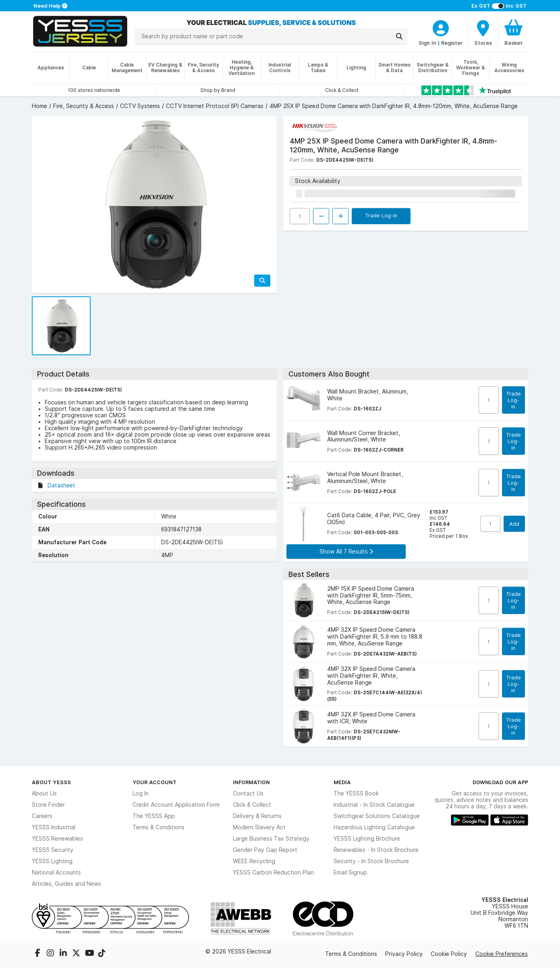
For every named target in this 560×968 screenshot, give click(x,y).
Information (251, 782)
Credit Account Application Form (176, 805)
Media (342, 782)
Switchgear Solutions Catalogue (377, 816)
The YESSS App (154, 816)
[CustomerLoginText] (441, 27)
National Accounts (56, 872)
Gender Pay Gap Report (265, 850)
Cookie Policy (449, 954)
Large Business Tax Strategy (271, 839)
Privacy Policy (404, 954)
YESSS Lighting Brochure (367, 839)
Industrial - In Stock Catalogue (374, 805)
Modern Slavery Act (259, 827)
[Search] (399, 36)
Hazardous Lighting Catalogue (374, 827)
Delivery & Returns (257, 816)
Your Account (155, 782)
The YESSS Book (356, 793)
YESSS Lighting (52, 861)
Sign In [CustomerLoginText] (427, 43)
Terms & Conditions (159, 827)
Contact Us (248, 793)
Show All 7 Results (346, 552)
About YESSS (51, 782)
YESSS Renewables (57, 839)
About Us (44, 793)
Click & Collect (252, 805)
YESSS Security (53, 850)
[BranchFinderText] (483, 32)
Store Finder (48, 805)
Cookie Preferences (502, 954)
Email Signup (350, 872)
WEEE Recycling (254, 861)
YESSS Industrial (54, 827)
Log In (141, 793)
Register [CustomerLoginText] (452, 43)
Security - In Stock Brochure (371, 861)
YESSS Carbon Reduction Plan (273, 872)
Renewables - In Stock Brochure (376, 850)
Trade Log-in (381, 215)
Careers (42, 816)
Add (514, 524)
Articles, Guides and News (66, 884)
